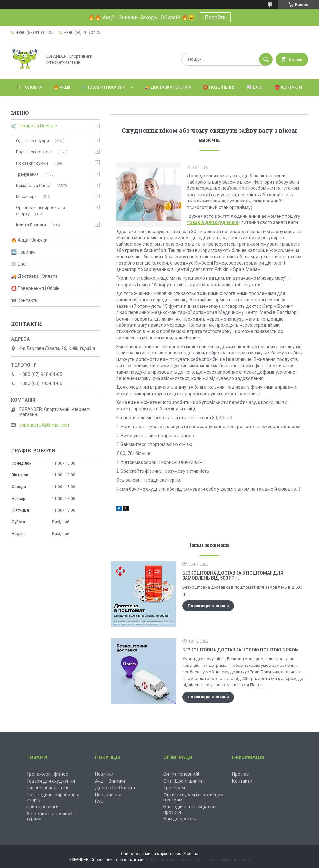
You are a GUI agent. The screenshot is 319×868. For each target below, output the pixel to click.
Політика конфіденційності (225, 860)
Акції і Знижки (110, 781)
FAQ (99, 801)
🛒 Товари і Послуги (103, 87)
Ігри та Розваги (31, 225)
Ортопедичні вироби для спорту (41, 210)
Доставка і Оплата (115, 788)
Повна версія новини (208, 606)
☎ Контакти (24, 300)
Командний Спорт (34, 185)
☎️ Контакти (288, 87)
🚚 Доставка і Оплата (168, 87)
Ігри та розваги (42, 807)
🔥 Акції (62, 87)
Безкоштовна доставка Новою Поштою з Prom (241, 650)
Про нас (240, 774)
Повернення (108, 795)
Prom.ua (191, 854)
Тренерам (174, 788)
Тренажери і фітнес (47, 774)
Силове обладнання (48, 788)
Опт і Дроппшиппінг (185, 781)
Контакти (242, 781)
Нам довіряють (180, 819)
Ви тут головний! (181, 774)
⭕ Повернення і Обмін (35, 288)
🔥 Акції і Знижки (29, 240)
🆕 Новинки (23, 252)
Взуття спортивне (34, 152)
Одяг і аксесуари (32, 141)
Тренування (27, 174)
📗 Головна (29, 87)
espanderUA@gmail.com (45, 425)
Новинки (104, 774)
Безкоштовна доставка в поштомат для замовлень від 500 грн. (233, 576)
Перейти (215, 17)
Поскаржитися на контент (173, 860)
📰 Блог (255, 87)
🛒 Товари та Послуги (34, 126)
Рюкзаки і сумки (32, 163)
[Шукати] (266, 59)
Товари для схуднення (51, 781)
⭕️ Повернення (219, 87)
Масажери (26, 196)
